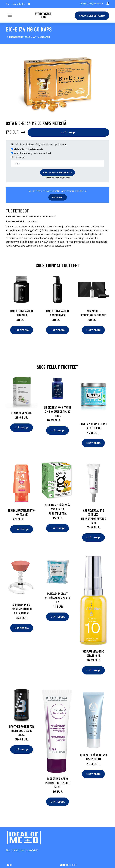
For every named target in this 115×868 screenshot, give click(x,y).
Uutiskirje (19, 157)
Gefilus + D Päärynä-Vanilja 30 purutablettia (57, 509)
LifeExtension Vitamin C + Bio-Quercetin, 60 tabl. (57, 411)
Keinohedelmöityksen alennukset (32, 153)
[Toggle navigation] (10, 15)
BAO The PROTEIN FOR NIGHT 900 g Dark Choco (22, 730)
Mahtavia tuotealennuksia (28, 149)
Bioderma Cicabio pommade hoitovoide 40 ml (58, 783)
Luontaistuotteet (20, 37)
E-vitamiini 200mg (22, 413)
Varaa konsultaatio (92, 16)
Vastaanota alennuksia (57, 173)
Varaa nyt (58, 197)
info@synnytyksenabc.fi (91, 4)
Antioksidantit (42, 37)
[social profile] (29, 4)
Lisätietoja (68, 132)
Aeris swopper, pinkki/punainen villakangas (22, 609)
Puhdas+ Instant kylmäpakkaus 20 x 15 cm (57, 598)
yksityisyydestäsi (62, 178)
